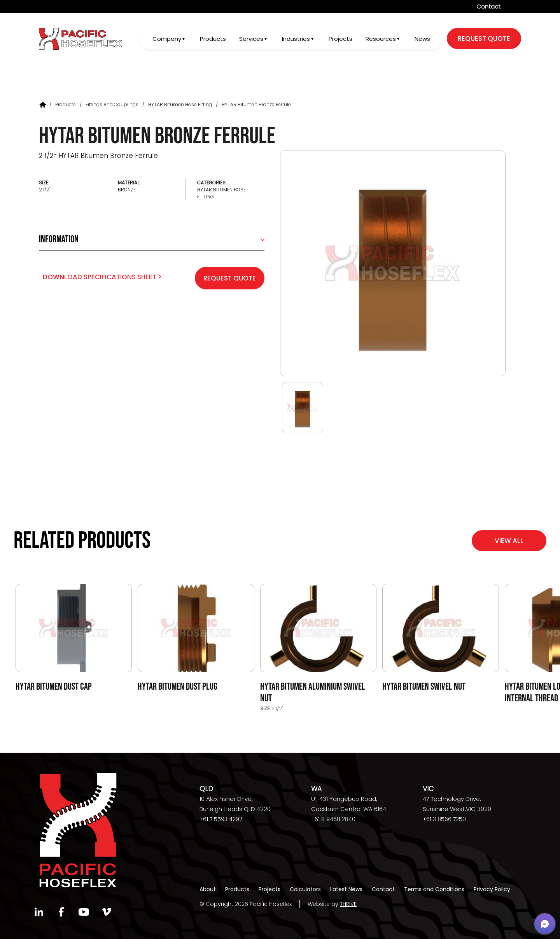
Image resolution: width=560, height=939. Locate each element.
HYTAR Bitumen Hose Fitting (180, 104)
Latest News (346, 889)
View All (509, 541)
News (422, 39)
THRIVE (348, 904)
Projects (340, 39)
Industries (295, 39)
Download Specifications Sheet (102, 277)
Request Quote (230, 278)
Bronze (127, 190)
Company (165, 39)
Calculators (305, 889)
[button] (545, 924)
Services (250, 39)
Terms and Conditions (434, 889)
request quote (484, 39)
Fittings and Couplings (112, 104)
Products (212, 39)
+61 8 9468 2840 (333, 819)
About (208, 889)
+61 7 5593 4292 (221, 819)
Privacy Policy (492, 889)
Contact (488, 6)
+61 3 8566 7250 (444, 819)
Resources (380, 39)
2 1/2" (45, 190)
